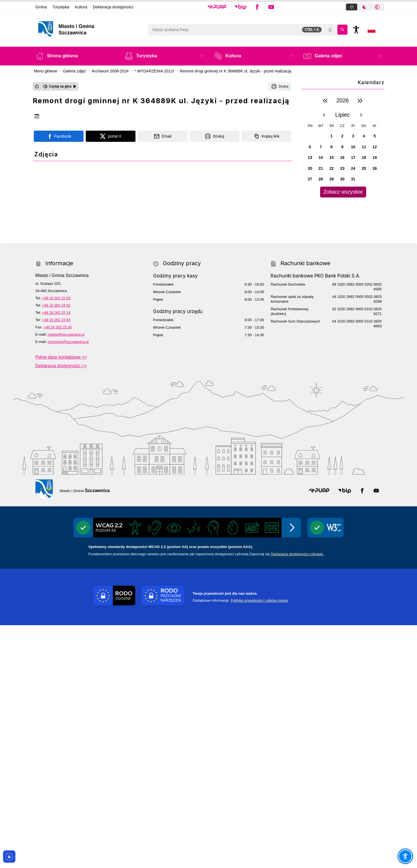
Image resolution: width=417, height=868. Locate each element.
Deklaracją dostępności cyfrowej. (297, 797)
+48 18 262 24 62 (56, 548)
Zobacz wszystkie (343, 192)
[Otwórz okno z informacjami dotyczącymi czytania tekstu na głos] (37, 86)
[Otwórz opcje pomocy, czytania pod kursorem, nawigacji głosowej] (405, 856)
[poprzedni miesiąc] (324, 115)
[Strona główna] (75, 56)
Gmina (41, 7)
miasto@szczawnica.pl (66, 577)
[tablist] (365, 7)
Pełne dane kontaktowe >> (61, 600)
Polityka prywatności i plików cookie (259, 843)
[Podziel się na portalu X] (111, 136)
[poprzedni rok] (325, 101)
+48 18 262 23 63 (56, 563)
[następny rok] (360, 101)
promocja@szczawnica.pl (68, 584)
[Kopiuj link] (266, 136)
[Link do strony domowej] (90, 30)
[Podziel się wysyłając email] (163, 136)
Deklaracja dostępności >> (61, 609)
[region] (343, 146)
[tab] (352, 7)
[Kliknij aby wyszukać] (342, 30)
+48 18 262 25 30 (58, 570)
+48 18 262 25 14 (56, 555)
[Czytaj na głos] (60, 86)
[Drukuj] (280, 86)
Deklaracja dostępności (113, 7)
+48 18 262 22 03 (56, 541)
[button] (217, 7)
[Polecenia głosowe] (330, 30)
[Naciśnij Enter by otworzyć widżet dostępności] (356, 30)
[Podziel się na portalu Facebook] (59, 136)
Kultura (81, 7)
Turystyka (61, 7)
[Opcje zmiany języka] (371, 30)
